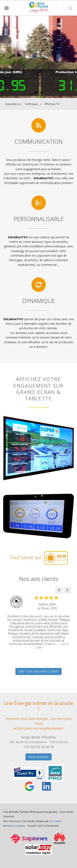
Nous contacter (38, 757)
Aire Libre (55, 821)
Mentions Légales (14, 826)
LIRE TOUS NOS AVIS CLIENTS (38, 671)
